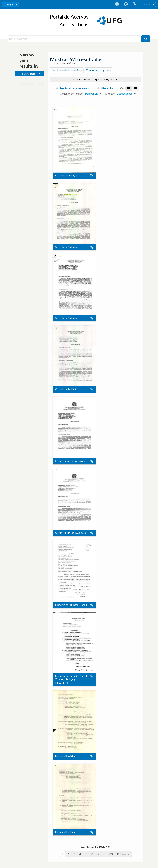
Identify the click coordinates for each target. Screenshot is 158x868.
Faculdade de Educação (35, 84)
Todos (24, 79)
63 (111, 854)
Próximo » (123, 854)
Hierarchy (105, 88)
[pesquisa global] (75, 39)
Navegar (9, 4)
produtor (28, 73)
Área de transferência (135, 4)
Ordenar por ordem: (72, 93)
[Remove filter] (81, 70)
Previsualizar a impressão (73, 88)
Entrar (148, 4)
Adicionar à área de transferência (92, 176)
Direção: (110, 93)
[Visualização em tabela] (136, 88)
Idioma (126, 4)
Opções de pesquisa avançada (95, 79)
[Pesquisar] (146, 39)
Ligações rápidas (117, 4)
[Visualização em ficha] (129, 88)
